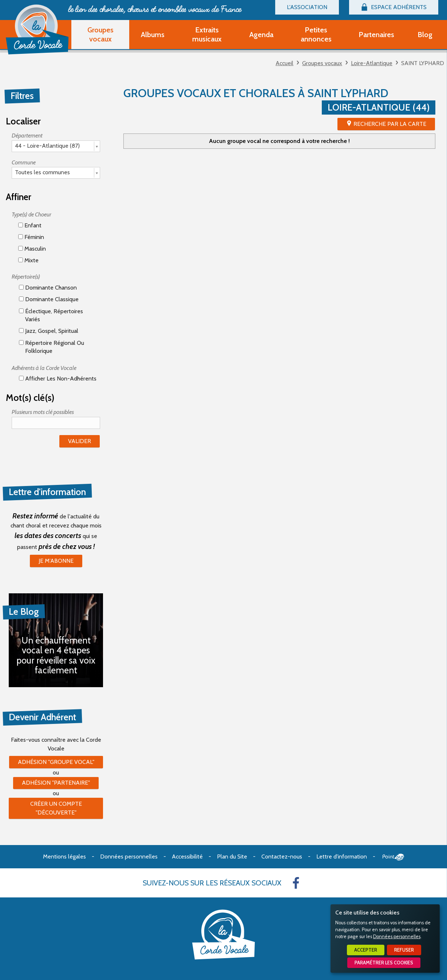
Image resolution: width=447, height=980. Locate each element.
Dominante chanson (48, 288)
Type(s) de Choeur (31, 214)
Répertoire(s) (26, 277)
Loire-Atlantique (372, 63)
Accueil (284, 63)
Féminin (31, 237)
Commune (24, 162)
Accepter (366, 950)
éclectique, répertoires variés (51, 315)
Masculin (32, 249)
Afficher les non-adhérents (58, 379)
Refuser (404, 950)
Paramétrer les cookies (384, 963)
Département (27, 136)
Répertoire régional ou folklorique (52, 347)
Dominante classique (49, 299)
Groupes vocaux (322, 63)
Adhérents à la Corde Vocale (44, 368)
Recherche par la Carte (390, 124)
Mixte (28, 260)
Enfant (30, 225)
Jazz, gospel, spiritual (49, 331)
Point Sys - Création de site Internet (393, 857)
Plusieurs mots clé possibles (43, 412)
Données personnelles (397, 937)
